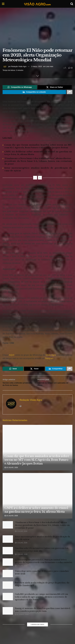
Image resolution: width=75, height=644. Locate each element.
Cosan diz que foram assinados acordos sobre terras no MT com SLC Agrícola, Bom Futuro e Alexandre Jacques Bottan (37, 467)
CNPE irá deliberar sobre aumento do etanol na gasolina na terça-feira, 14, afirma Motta (36, 517)
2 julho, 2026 (21, 584)
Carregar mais (37, 632)
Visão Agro (51, 357)
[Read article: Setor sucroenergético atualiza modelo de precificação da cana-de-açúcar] (8, 546)
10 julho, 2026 (11, 475)
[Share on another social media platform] (70, 93)
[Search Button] (72, 4)
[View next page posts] (40, 179)
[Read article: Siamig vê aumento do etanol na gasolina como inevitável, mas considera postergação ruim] (8, 618)
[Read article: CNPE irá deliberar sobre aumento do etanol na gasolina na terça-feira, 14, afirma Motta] (37, 505)
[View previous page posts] (35, 179)
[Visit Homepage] (37, 4)
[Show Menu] (3, 4)
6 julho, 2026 (21, 573)
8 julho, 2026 (21, 538)
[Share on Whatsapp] (20, 88)
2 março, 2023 (37, 66)
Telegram (49, 360)
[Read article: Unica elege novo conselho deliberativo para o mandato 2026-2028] (8, 581)
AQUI (11, 357)
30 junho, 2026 (22, 621)
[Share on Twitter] (55, 88)
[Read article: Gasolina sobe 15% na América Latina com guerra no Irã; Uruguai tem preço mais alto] (8, 558)
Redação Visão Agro (19, 66)
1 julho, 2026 (21, 610)
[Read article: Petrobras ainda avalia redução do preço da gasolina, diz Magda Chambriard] (8, 592)
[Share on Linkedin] (34, 93)
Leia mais (50, 66)
